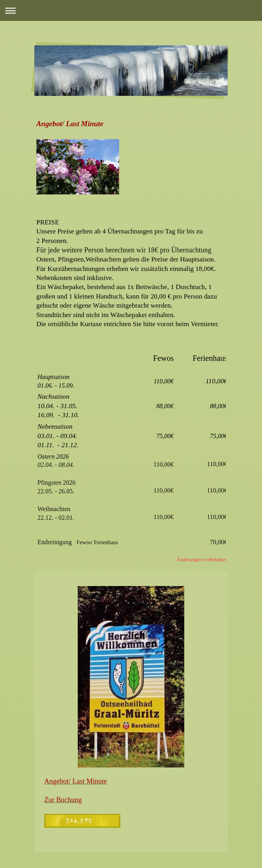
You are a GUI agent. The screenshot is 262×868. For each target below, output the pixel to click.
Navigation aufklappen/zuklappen (131, 10)
